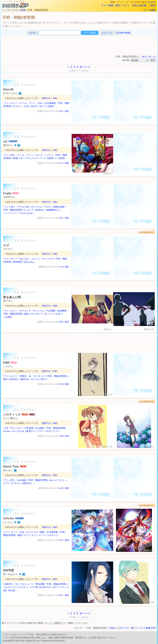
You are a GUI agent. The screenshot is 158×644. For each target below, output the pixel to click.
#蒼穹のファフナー (35, 431)
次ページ (85, 67)
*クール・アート (27, 103)
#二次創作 (60, 158)
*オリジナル (36, 207)
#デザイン (17, 106)
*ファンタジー (10, 103)
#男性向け (27, 483)
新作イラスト (123, 5)
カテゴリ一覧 (127, 628)
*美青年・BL (25, 376)
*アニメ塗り (9, 155)
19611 (61, 595)
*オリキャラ (25, 311)
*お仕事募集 (50, 103)
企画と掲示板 (139, 5)
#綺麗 (15, 158)
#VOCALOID (26, 213)
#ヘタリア (29, 210)
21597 (61, 540)
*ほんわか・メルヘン (29, 259)
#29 (33, 379)
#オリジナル (25, 158)
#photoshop (29, 262)
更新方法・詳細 (49, 98)
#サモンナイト (53, 431)
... (56, 106)
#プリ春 (34, 587)
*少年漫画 (28, 428)
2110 (61, 267)
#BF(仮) (12, 590)
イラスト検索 (18, 10)
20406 (61, 322)
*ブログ (47, 207)
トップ (5, 10)
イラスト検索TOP (146, 628)
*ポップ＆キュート (24, 584)
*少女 (40, 103)
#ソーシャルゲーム (49, 535)
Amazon (151, 2)
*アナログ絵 (23, 207)
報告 (67, 111)
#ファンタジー (31, 535)
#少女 (26, 106)
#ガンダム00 (18, 431)
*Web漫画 (51, 311)
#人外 (58, 314)
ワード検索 (149, 10)
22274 (61, 163)
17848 (61, 436)
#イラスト (60, 480)
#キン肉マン (42, 379)
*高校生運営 (59, 207)
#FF (41, 106)
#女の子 (34, 106)
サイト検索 (107, 5)
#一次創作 (49, 106)
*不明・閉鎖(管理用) (57, 376)
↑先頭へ (113, 628)
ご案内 (152, 5)
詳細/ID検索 (124, 33)
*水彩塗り (8, 584)
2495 (61, 488)
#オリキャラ (37, 314)
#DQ (51, 480)
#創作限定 (17, 262)
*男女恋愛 (40, 584)
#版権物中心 (52, 210)
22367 (61, 111)
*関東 (42, 532)
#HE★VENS (45, 587)
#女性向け (40, 210)
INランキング (149, 57)
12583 (61, 384)
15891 (61, 218)
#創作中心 (25, 379)
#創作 (26, 314)
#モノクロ (49, 314)
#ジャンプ (38, 158)
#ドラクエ (16, 483)
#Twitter (7, 431)
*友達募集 (62, 311)
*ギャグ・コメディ (44, 155)
